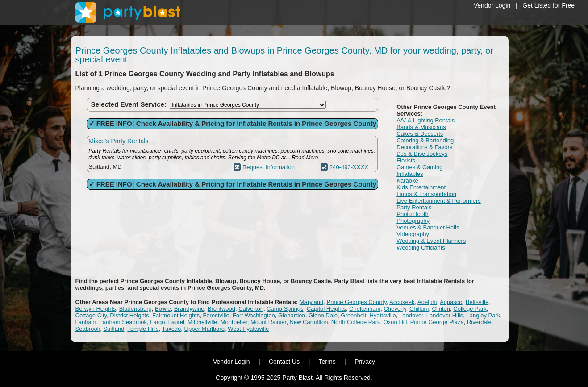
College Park (470, 309)
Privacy (365, 362)
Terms (327, 362)
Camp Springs (285, 309)
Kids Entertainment (421, 187)
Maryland (311, 302)
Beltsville (477, 302)
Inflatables (410, 174)
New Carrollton (309, 322)
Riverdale (479, 322)
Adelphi (427, 302)
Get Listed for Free (548, 5)
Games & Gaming (419, 167)
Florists (406, 160)
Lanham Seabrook (123, 322)
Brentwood (221, 309)
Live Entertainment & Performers (439, 201)
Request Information (269, 167)
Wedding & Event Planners (431, 241)
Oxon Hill (395, 322)
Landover (411, 315)
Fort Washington (254, 315)
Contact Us (284, 362)
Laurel (176, 322)
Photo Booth (413, 214)
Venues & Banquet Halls (428, 227)
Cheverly (395, 309)
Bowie (163, 309)
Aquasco (451, 302)
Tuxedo (171, 329)
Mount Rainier (268, 322)
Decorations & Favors (424, 147)
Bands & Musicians (421, 127)
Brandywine (189, 309)
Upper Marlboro (204, 329)
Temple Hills (143, 329)
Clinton (441, 309)
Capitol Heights (326, 309)
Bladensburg (136, 309)
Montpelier (234, 322)
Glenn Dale (323, 315)
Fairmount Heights (176, 315)
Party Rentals (414, 207)
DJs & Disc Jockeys (422, 154)
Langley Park (483, 315)
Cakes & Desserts (420, 134)
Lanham (86, 322)
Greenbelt (353, 315)
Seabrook (88, 329)
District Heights (129, 315)
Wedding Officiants (421, 248)
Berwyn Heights (96, 309)
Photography (413, 221)
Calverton (251, 309)
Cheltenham (365, 309)
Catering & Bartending (425, 140)
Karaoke (407, 181)
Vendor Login (492, 5)
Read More (305, 158)
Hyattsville (383, 315)
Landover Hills (445, 315)
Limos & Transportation (426, 194)
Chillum (419, 309)
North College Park (356, 322)
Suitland (114, 329)
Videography (413, 234)
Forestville (216, 315)
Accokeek (402, 302)
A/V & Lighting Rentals (425, 120)
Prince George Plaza (437, 322)
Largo (157, 322)
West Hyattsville (248, 329)
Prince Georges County (357, 302)
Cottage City (91, 315)
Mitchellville (202, 322)
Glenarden (292, 315)
